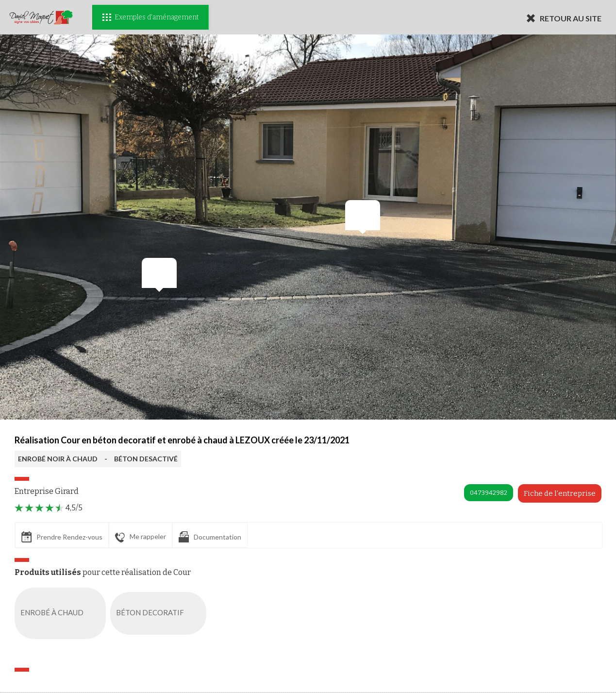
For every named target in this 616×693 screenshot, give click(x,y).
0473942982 (489, 493)
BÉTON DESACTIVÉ (146, 459)
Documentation (210, 537)
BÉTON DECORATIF (160, 613)
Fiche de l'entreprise (560, 493)
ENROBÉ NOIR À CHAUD (58, 459)
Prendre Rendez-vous (62, 537)
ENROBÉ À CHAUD (62, 613)
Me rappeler (141, 537)
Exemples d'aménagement (150, 17)
